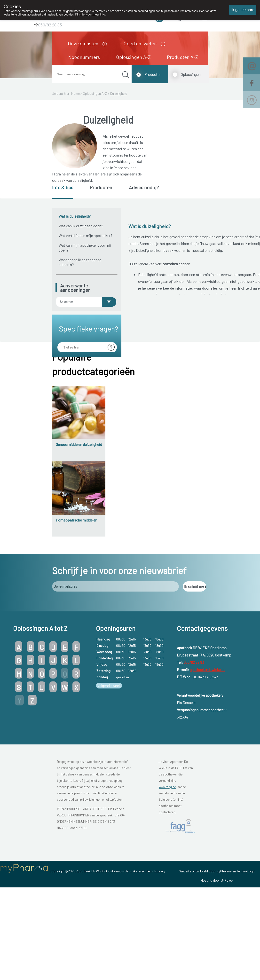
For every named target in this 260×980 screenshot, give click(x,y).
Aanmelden (222, 17)
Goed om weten (140, 43)
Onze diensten (83, 43)
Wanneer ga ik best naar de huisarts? (80, 262)
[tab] (67, 191)
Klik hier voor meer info (90, 15)
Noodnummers (84, 57)
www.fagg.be (167, 914)
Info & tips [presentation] (63, 187)
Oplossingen (191, 74)
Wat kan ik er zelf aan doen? (81, 226)
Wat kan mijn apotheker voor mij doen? (85, 248)
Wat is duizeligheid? (75, 216)
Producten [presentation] (101, 187)
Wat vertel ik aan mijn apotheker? (86, 235)
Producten (153, 74)
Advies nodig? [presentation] (144, 187)
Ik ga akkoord (243, 10)
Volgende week (109, 813)
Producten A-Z (182, 57)
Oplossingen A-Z (133, 57)
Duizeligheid (119, 93)
